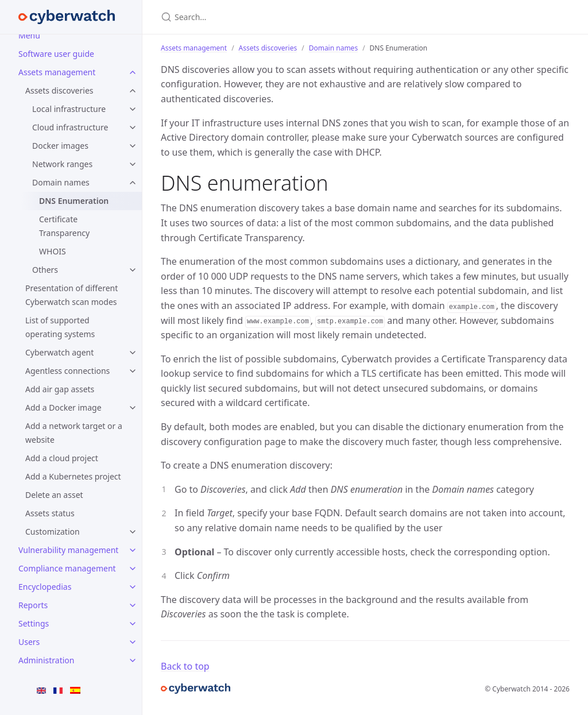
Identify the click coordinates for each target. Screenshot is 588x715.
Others (45, 270)
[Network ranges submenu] (133, 164)
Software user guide (56, 54)
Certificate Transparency (64, 226)
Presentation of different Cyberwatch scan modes (71, 295)
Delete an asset (54, 495)
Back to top (185, 666)
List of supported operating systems (60, 327)
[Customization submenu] (133, 532)
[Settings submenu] (133, 624)
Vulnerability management (68, 550)
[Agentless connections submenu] (133, 371)
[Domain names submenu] (133, 183)
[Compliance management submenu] (133, 569)
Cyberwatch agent (59, 352)
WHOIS (53, 251)
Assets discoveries (59, 90)
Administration (46, 660)
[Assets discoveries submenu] (133, 91)
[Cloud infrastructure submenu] (133, 127)
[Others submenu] (133, 270)
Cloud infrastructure (70, 127)
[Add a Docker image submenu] (133, 408)
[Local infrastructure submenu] (133, 109)
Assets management (57, 72)
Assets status (50, 513)
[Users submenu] (133, 642)
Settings (34, 623)
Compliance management (67, 568)
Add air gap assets (60, 389)
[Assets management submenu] (133, 72)
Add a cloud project (62, 458)
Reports (33, 605)
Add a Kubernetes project (73, 476)
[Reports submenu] (133, 605)
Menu (29, 35)
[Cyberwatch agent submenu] (133, 353)
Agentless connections (67, 371)
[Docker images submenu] (133, 146)
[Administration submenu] (133, 660)
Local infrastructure (69, 109)
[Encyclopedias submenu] (133, 587)
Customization (53, 532)
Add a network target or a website (74, 433)
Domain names (61, 182)
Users (29, 642)
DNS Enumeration (74, 201)
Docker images (60, 146)
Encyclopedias (45, 587)
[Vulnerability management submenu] (133, 550)
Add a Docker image (63, 407)
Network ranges (62, 164)
